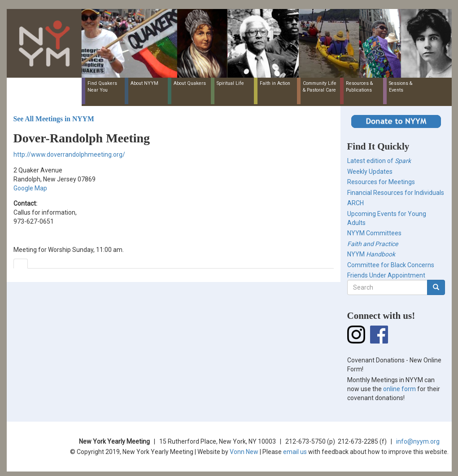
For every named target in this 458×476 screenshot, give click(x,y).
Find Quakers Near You (102, 87)
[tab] (21, 264)
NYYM (371, 254)
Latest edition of (379, 161)
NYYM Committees (374, 233)
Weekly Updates (370, 172)
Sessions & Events (401, 87)
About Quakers (190, 83)
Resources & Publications (359, 87)
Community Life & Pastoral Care (320, 87)
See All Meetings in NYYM (54, 119)
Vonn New (244, 452)
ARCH (355, 203)
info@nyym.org (418, 441)
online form (399, 389)
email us (295, 452)
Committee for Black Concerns (391, 265)
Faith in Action (275, 83)
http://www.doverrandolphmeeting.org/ (69, 154)
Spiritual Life (230, 83)
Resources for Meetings (381, 182)
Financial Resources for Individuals (396, 193)
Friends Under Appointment (386, 275)
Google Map (30, 188)
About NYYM (144, 83)
